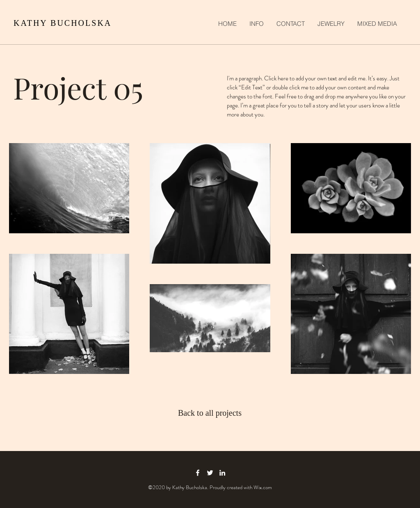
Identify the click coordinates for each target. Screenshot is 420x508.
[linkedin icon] (222, 473)
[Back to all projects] (210, 413)
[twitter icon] (210, 473)
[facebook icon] (198, 473)
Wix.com (263, 487)
